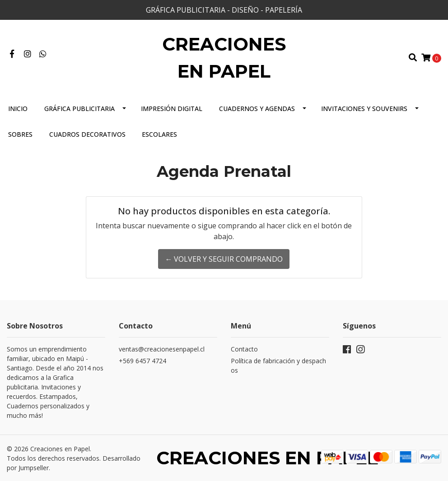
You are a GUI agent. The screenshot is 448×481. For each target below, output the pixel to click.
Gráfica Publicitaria (79, 109)
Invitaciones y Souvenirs (364, 109)
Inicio (18, 109)
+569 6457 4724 (142, 361)
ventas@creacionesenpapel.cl (162, 349)
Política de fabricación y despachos (278, 365)
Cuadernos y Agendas (257, 109)
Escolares (159, 134)
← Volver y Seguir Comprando (224, 259)
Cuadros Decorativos (87, 134)
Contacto (244, 349)
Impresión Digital (172, 109)
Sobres (20, 134)
